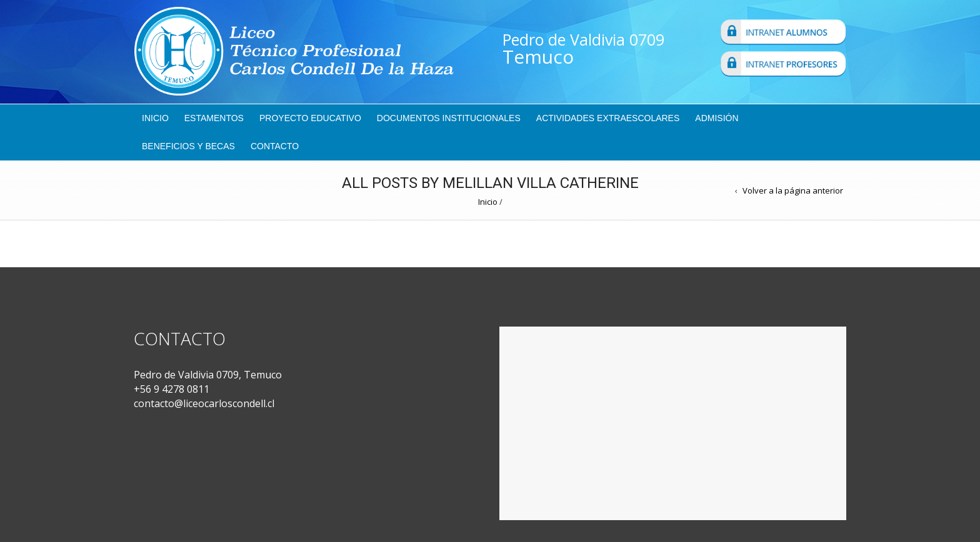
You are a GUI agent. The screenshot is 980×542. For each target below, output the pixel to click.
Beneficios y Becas (188, 146)
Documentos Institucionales (449, 118)
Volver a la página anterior (793, 190)
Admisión (717, 118)
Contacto (275, 146)
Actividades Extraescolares (608, 118)
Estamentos (214, 118)
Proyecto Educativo (310, 118)
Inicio (155, 118)
